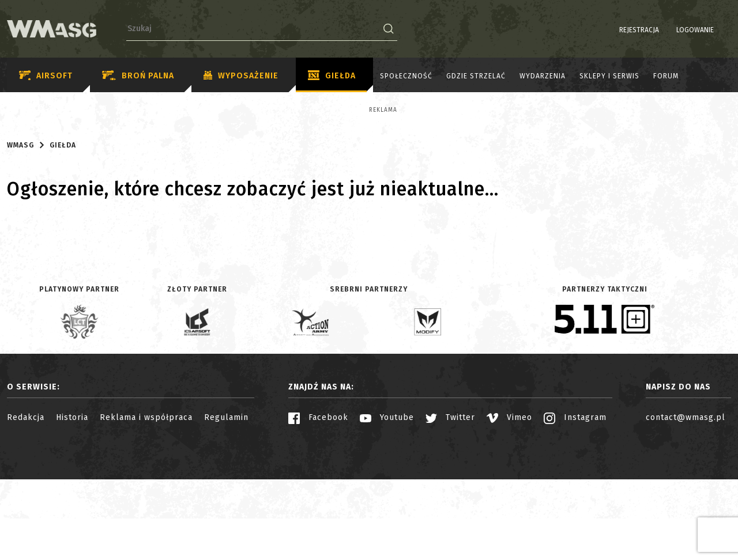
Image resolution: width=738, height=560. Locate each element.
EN (724, 30)
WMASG (20, 246)
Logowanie (666, 30)
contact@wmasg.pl (686, 518)
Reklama (46, 110)
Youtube (387, 518)
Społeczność (406, 76)
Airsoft (46, 76)
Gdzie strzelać (476, 76)
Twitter (450, 518)
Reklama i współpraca (146, 518)
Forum (666, 76)
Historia (72, 518)
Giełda (332, 76)
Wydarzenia (543, 76)
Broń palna (138, 76)
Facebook (318, 518)
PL (709, 30)
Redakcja (26, 518)
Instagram (575, 518)
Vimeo (509, 518)
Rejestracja (610, 30)
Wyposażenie (241, 76)
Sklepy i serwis (609, 76)
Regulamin (226, 518)
